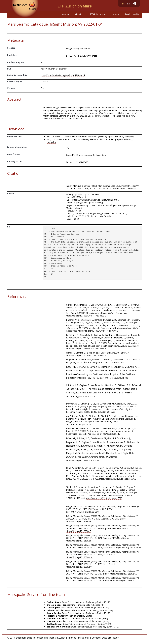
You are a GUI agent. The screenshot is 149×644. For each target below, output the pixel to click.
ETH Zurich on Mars (74, 7)
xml (49, 137)
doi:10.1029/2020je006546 (108, 434)
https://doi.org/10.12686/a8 (79, 541)
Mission (79, 14)
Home (65, 14)
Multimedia (132, 14)
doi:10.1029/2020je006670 (78, 424)
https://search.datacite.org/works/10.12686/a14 (63, 75)
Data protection (110, 638)
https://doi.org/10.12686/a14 (54, 69)
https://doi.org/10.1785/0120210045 (83, 461)
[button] (133, 4)
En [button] (123, 3)
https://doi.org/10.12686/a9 (128, 548)
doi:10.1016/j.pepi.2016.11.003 (114, 378)
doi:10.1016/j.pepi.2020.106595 (80, 396)
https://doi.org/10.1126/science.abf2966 (118, 479)
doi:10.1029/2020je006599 (103, 412)
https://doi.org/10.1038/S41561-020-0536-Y (86, 349)
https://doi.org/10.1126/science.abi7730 (104, 498)
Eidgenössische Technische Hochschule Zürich (40, 638)
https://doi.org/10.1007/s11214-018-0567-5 (86, 355)
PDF (69, 148)
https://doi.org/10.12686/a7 (79, 531)
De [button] (129, 3)
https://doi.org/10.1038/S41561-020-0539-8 (86, 316)
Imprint (72, 638)
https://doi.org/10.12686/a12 (123, 574)
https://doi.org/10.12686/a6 (79, 521)
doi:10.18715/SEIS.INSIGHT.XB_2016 (83, 512)
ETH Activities (98, 14)
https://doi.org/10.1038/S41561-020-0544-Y (98, 331)
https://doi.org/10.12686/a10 (79, 557)
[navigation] (75, 14)
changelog (129, 137)
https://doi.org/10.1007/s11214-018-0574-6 (104, 362)
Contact (96, 638)
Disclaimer (84, 638)
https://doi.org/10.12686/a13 (123, 581)
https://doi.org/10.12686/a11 (79, 567)
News (116, 14)
